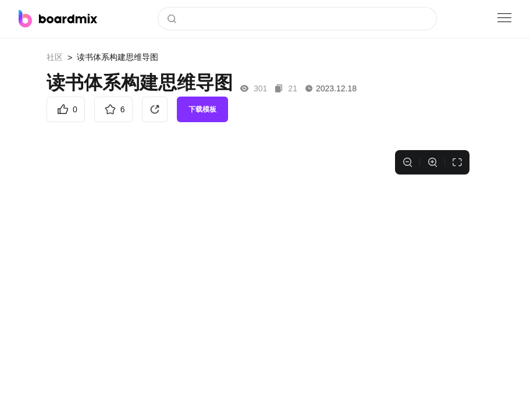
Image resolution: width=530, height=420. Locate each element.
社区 (55, 57)
